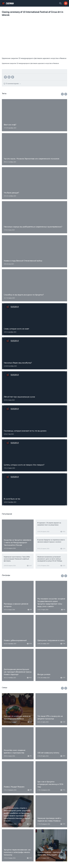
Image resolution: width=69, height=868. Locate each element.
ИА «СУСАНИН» (8, 3)
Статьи (5, 688)
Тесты (4, 94)
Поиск (60, 3)
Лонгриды (6, 575)
